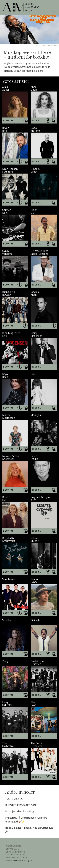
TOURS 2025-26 (14, 799)
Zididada (35, 620)
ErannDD (34, 211)
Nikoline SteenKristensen (11, 458)
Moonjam (36, 415)
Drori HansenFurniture (10, 170)
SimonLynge (34, 581)
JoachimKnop (35, 293)
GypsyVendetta (7, 252)
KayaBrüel (5, 375)
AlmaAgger (6, 88)
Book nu (8, 121)
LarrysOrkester (7, 704)
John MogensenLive (11, 334)
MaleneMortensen (9, 416)
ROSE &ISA (6, 499)
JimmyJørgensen (37, 334)
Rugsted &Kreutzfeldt (9, 540)
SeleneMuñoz (35, 540)
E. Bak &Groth (35, 170)
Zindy (5, 661)
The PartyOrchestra (36, 745)
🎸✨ (27, 820)
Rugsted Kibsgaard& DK (41, 499)
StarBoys (33, 704)
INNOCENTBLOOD (9, 293)
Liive (33, 374)
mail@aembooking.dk (22, 860)
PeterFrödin (34, 458)
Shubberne (9, 579)
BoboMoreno (35, 129)
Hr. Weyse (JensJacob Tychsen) (39, 252)
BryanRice (6, 129)
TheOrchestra (8, 745)
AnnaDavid (34, 88)
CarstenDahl (7, 211)
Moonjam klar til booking (20, 811)
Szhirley (7, 620)
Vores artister (16, 81)
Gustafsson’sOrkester (38, 663)
